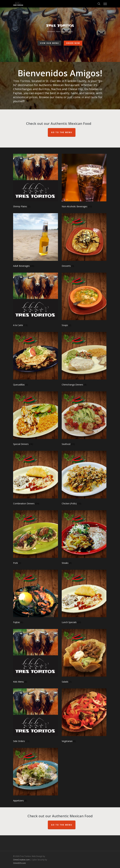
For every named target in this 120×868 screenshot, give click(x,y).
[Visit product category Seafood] (84, 419)
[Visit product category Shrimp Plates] (36, 182)
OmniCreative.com (21, 860)
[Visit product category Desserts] (84, 241)
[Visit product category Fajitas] (36, 597)
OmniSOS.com (19, 863)
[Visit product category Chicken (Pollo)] (84, 479)
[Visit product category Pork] (36, 538)
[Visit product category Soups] (84, 300)
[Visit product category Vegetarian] (84, 716)
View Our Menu (49, 43)
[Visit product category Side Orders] (36, 716)
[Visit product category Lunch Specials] (84, 597)
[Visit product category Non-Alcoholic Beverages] (84, 182)
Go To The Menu (62, 132)
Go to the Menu (62, 825)
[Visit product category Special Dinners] (36, 419)
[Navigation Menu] (105, 4)
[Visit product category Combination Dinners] (36, 479)
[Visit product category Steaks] (84, 538)
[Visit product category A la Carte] (36, 300)
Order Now (73, 43)
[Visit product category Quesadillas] (36, 360)
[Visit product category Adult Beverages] (36, 241)
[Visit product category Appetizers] (36, 776)
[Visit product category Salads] (84, 657)
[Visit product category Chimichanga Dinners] (84, 360)
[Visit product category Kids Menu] (36, 657)
